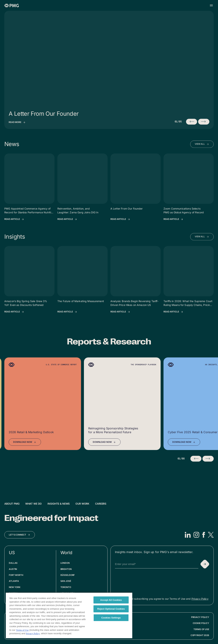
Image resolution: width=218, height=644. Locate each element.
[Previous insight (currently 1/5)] (192, 122)
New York (15, 587)
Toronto (66, 587)
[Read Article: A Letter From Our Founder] (120, 219)
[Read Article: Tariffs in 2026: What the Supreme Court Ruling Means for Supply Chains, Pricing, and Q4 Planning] (173, 312)
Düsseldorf (68, 575)
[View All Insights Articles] (202, 243)
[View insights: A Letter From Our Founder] (17, 122)
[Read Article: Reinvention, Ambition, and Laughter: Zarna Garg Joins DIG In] (67, 219)
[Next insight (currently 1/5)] (204, 122)
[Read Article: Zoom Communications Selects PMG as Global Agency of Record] (173, 219)
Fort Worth (16, 575)
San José (66, 581)
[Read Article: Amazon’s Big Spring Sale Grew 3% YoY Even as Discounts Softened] (14, 312)
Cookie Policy (201, 623)
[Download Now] (25, 442)
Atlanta (14, 581)
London (65, 563)
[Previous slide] (196, 459)
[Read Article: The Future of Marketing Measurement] (67, 312)
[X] (211, 535)
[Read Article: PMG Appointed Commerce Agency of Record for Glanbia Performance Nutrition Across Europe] (14, 219)
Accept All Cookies (111, 600)
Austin (13, 569)
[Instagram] (196, 535)
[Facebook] (204, 535)
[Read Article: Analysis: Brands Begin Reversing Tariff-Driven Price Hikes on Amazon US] (120, 312)
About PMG (12, 504)
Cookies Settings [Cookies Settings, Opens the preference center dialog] (111, 618)
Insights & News (59, 504)
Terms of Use (201, 629)
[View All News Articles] (202, 151)
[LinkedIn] (188, 535)
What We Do (34, 504)
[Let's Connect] (20, 535)
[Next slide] (208, 459)
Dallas (13, 563)
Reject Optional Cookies (111, 609)
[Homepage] (12, 6)
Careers (101, 504)
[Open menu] (211, 5)
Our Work (82, 504)
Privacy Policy (200, 599)
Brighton (66, 569)
